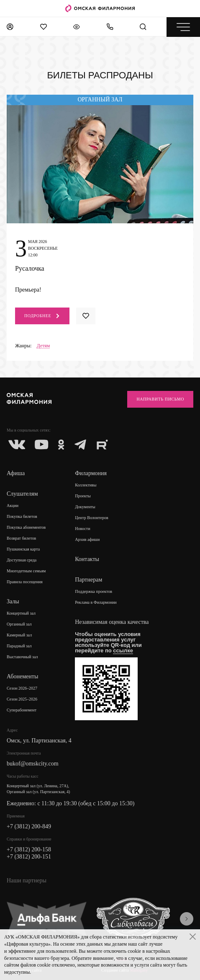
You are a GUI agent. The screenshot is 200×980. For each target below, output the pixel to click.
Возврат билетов (21, 538)
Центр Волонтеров (91, 518)
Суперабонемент (22, 710)
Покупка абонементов (26, 527)
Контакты (87, 559)
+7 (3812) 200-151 (29, 857)
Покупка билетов (22, 516)
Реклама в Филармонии (96, 602)
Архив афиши (87, 539)
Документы (85, 507)
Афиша (16, 473)
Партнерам (88, 580)
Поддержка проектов (94, 591)
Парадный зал (19, 646)
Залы (13, 601)
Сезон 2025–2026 (22, 699)
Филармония (91, 473)
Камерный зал (19, 635)
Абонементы (22, 676)
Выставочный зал (22, 657)
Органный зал (19, 624)
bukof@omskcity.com (33, 764)
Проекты (83, 496)
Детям (44, 346)
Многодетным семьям (26, 571)
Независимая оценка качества (112, 622)
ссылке (123, 650)
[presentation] (187, 919)
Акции (13, 506)
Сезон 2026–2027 (22, 688)
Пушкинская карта (23, 549)
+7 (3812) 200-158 (29, 849)
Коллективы (86, 485)
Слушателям (22, 494)
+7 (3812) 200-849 (29, 826)
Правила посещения (25, 582)
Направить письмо (160, 399)
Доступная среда (22, 560)
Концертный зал (21, 613)
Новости (82, 529)
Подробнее (42, 316)
